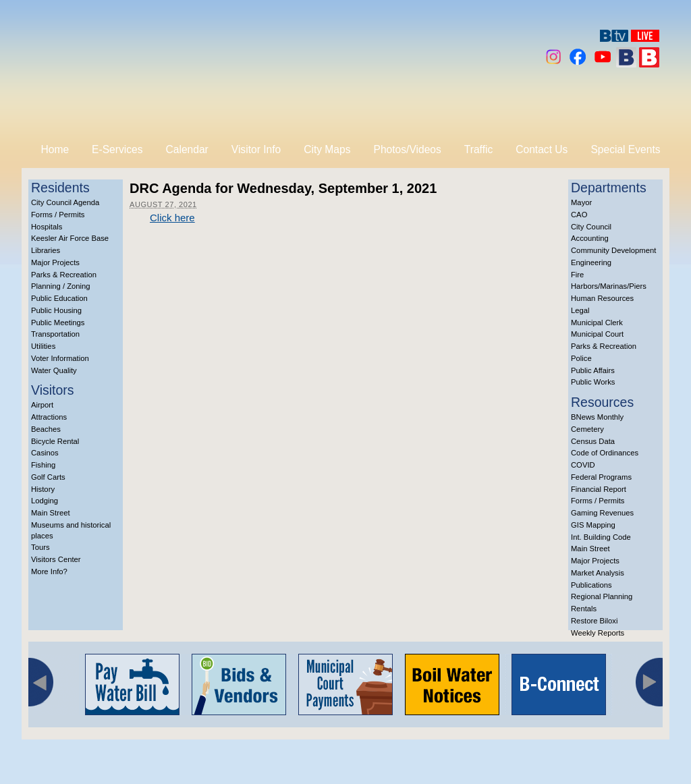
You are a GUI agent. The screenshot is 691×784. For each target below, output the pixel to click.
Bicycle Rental (55, 441)
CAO (579, 215)
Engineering (591, 262)
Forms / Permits (58, 215)
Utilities (43, 346)
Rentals (584, 609)
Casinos (45, 453)
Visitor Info (256, 149)
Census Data (593, 441)
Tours (40, 547)
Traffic (478, 149)
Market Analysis (598, 573)
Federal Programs (601, 477)
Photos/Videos (408, 149)
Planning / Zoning (61, 286)
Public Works (593, 382)
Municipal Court (597, 334)
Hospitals (47, 227)
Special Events (625, 149)
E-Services (117, 149)
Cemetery (587, 429)
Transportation (55, 334)
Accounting (590, 238)
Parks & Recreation (64, 275)
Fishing (43, 465)
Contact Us (542, 149)
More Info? (49, 571)
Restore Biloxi (594, 621)
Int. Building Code (601, 537)
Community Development (613, 250)
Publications (591, 585)
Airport (42, 405)
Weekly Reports (598, 633)
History (43, 489)
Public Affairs (593, 370)
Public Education (59, 298)
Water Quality (54, 370)
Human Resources (602, 298)
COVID (583, 465)
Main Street (51, 513)
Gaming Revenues (602, 513)
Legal (580, 310)
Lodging (45, 501)
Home (55, 149)
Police (581, 358)
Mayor (581, 202)
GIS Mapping (593, 525)
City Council (591, 227)
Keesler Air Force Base (70, 238)
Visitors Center (56, 559)
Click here (172, 218)
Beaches (46, 429)
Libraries (46, 250)
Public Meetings (58, 323)
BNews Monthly (597, 417)
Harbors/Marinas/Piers (609, 286)
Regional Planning (602, 596)
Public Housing (56, 310)
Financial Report (599, 489)
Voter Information (60, 358)
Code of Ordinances (605, 453)
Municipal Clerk (597, 323)
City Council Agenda (65, 202)
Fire (577, 275)
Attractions (49, 417)
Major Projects (55, 262)
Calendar (187, 149)
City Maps (327, 149)
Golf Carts (48, 477)
